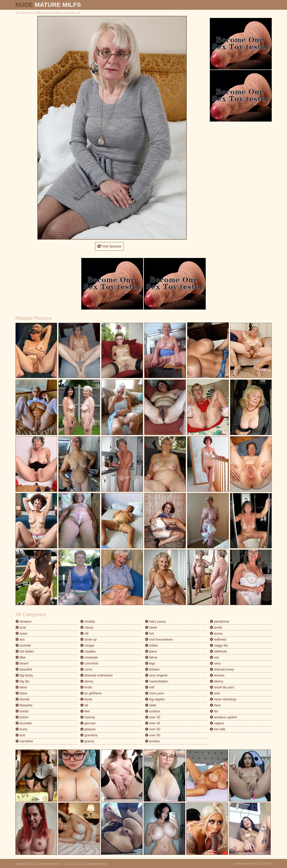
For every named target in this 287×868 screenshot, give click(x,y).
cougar (87, 645)
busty (22, 729)
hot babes (25, 651)
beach (22, 663)
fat (84, 705)
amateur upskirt (223, 717)
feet (85, 711)
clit (84, 633)
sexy (215, 663)
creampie (89, 657)
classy (87, 627)
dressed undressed (96, 675)
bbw (21, 657)
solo (215, 693)
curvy (86, 669)
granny (87, 741)
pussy (216, 633)
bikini (21, 687)
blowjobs (24, 705)
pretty (216, 627)
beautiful (24, 669)
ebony (87, 681)
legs (150, 663)
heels (151, 627)
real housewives (159, 639)
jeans (151, 651)
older (151, 705)
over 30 (153, 717)
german (88, 723)
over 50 (153, 729)
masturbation (157, 681)
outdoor (153, 711)
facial (86, 699)
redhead (218, 639)
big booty (24, 675)
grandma (89, 735)
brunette (24, 723)
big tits (22, 681)
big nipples (155, 699)
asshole (23, 645)
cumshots (89, 663)
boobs (22, 711)
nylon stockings (223, 699)
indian (152, 645)
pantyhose (220, 621)
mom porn (155, 693)
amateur (24, 621)
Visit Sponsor (109, 246)
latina (151, 657)
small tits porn (222, 687)
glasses (88, 729)
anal (21, 627)
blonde (23, 699)
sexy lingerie (156, 675)
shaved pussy (222, 669)
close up (89, 639)
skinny (217, 681)
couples (88, 651)
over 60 (153, 735)
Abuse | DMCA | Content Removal (37, 863)
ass (20, 639)
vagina (217, 723)
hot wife (218, 729)
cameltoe (24, 741)
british (22, 717)
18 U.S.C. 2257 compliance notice (85, 863)
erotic (86, 687)
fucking (88, 717)
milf (150, 687)
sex (214, 657)
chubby (88, 621)
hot (149, 633)
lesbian (152, 669)
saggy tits (219, 645)
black (21, 693)
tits (214, 711)
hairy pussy (155, 621)
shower (217, 675)
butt (20, 735)
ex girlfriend (91, 693)
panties (152, 741)
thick (215, 705)
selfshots (218, 651)
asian (22, 633)
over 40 (153, 723)
